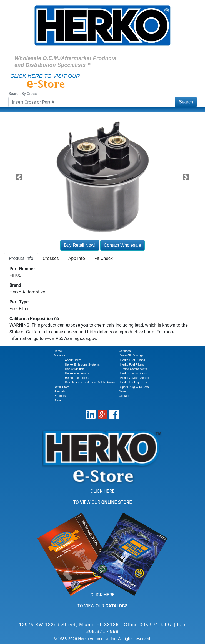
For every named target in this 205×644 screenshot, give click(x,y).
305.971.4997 (156, 625)
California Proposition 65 (34, 319)
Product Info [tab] (21, 258)
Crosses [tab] (51, 258)
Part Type (19, 302)
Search (186, 102)
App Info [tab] (77, 258)
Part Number (22, 269)
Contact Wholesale (122, 245)
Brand (15, 285)
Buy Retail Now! (80, 245)
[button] (19, 177)
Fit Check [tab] (104, 258)
